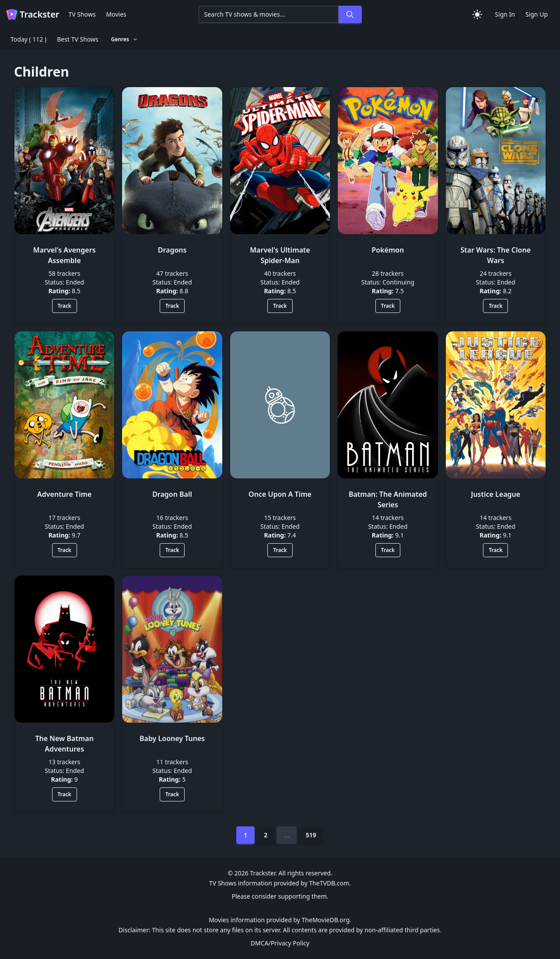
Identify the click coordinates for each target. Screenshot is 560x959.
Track (65, 306)
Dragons (172, 250)
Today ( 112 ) (28, 39)
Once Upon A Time (280, 494)
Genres (125, 39)
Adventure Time (64, 494)
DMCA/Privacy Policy (280, 943)
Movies (116, 14)
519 (311, 835)
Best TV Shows (77, 39)
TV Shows (82, 14)
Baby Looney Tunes (172, 738)
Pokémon (388, 250)
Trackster (33, 14)
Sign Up (537, 14)
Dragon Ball (172, 494)
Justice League (495, 494)
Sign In (505, 14)
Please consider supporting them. (280, 896)
